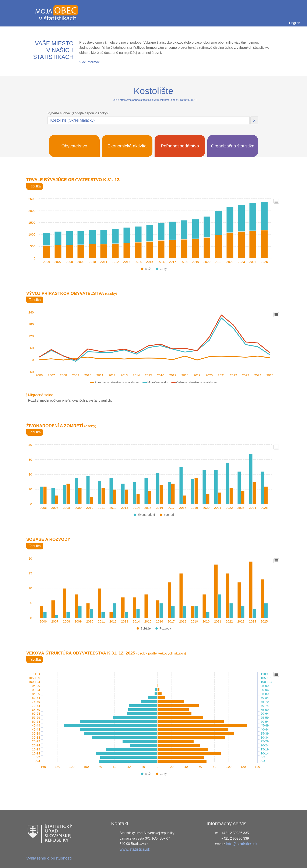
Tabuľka (35, 186)
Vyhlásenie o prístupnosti (49, 858)
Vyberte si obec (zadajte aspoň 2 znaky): (78, 113)
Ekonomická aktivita (127, 146)
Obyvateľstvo (74, 146)
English (295, 23)
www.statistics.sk (135, 849)
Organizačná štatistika (233, 146)
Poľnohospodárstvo (180, 146)
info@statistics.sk (242, 844)
